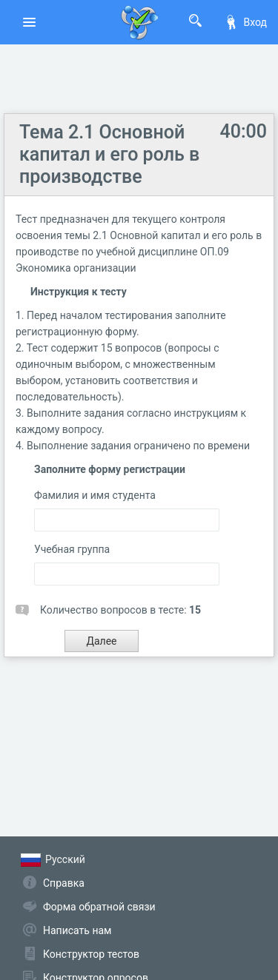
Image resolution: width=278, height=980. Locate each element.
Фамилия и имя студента (95, 495)
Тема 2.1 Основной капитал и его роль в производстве (109, 154)
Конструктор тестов (91, 954)
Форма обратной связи (99, 907)
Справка (64, 883)
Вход (245, 22)
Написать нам (77, 930)
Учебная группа (72, 549)
